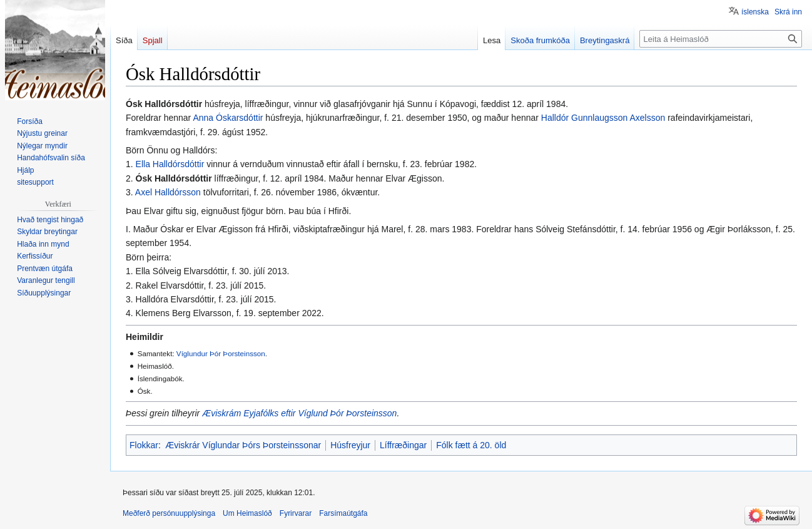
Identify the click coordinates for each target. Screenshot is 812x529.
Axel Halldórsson (168, 192)
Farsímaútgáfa (343, 513)
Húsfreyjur (350, 445)
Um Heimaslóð (247, 513)
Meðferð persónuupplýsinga (169, 513)
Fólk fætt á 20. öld (471, 445)
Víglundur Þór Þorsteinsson (221, 353)
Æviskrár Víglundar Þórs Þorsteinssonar (243, 445)
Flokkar (144, 445)
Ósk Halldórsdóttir (174, 178)
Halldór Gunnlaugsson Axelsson (603, 118)
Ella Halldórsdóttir (170, 164)
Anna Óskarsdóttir (228, 118)
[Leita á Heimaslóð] (721, 39)
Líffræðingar (403, 445)
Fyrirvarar (296, 513)
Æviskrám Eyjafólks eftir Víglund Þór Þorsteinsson (299, 413)
